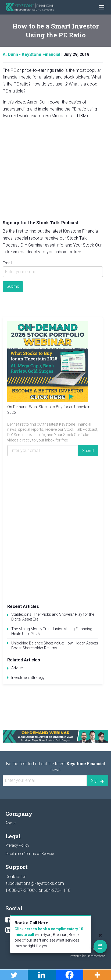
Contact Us (16, 877)
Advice (17, 668)
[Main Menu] (102, 7)
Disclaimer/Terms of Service (30, 854)
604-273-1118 (57, 890)
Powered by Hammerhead (88, 956)
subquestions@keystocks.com (35, 883)
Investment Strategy (28, 678)
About (10, 823)
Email (7, 263)
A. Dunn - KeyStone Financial (31, 54)
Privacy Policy (17, 845)
